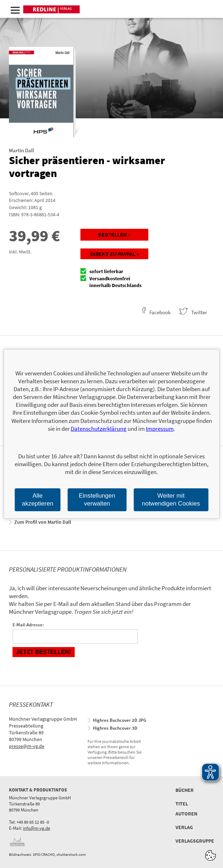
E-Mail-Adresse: (28, 625)
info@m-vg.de (36, 828)
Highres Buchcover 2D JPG (120, 720)
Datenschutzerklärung (99, 429)
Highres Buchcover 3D (115, 728)
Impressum (160, 429)
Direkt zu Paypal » (115, 254)
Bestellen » (114, 235)
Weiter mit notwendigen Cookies (171, 500)
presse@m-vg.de (27, 746)
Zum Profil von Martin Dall (43, 522)
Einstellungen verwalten (97, 500)
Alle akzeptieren (38, 500)
